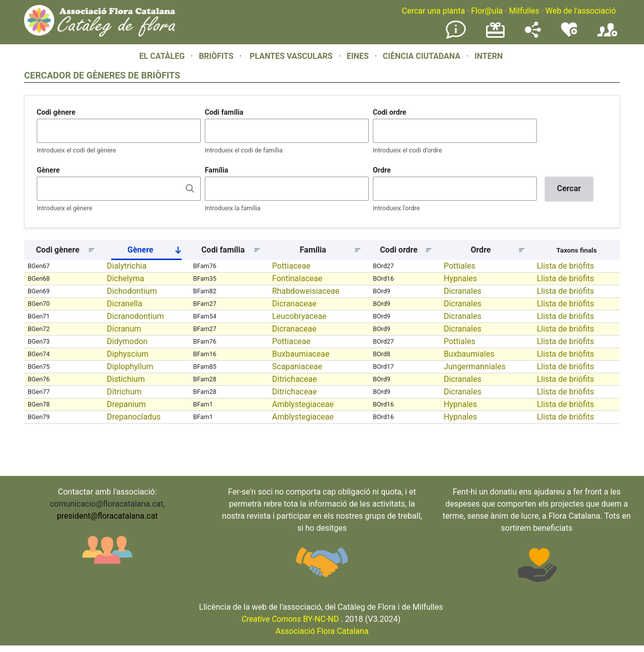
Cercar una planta (433, 11)
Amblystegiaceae (303, 404)
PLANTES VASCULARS (291, 56)
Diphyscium (128, 354)
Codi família (224, 112)
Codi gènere (56, 112)
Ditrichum (124, 392)
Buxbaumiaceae (301, 354)
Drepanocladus (134, 417)
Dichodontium (132, 291)
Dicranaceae (294, 304)
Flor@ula (487, 11)
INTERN (489, 56)
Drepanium (126, 404)
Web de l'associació (581, 11)
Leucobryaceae (299, 316)
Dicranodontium (135, 316)
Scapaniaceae (297, 366)
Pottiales (460, 266)
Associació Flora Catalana (322, 631)
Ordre (382, 170)
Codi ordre (390, 112)
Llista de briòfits (566, 266)
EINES (358, 56)
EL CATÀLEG (162, 56)
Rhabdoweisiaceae (306, 291)
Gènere (48, 170)
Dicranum (124, 329)
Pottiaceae (291, 266)
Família (217, 170)
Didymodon (127, 341)
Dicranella (124, 304)
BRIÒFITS (217, 56)
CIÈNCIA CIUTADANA (422, 56)
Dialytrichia (127, 266)
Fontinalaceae (297, 278)
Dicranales (463, 291)
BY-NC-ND (290, 619)
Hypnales (460, 278)
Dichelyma (125, 278)
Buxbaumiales (469, 354)
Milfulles (524, 11)
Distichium (126, 379)
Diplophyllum (130, 366)
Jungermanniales (475, 366)
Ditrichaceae (295, 379)
